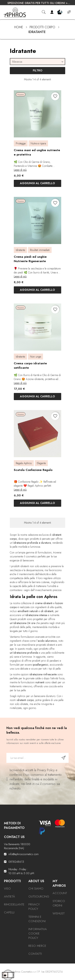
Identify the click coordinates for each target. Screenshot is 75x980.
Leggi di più (20, 170)
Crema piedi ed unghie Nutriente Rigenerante (30, 259)
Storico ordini (59, 903)
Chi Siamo (36, 889)
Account (60, 893)
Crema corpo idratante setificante (30, 366)
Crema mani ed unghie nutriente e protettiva (37, 152)
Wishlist (59, 913)
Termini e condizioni (37, 919)
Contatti (35, 954)
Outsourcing (39, 896)
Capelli (9, 912)
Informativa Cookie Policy (38, 933)
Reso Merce (37, 946)
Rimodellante (14, 904)
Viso (7, 889)
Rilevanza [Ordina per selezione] (38, 62)
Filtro (38, 70)
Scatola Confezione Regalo (33, 470)
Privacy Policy (34, 907)
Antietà (9, 896)
